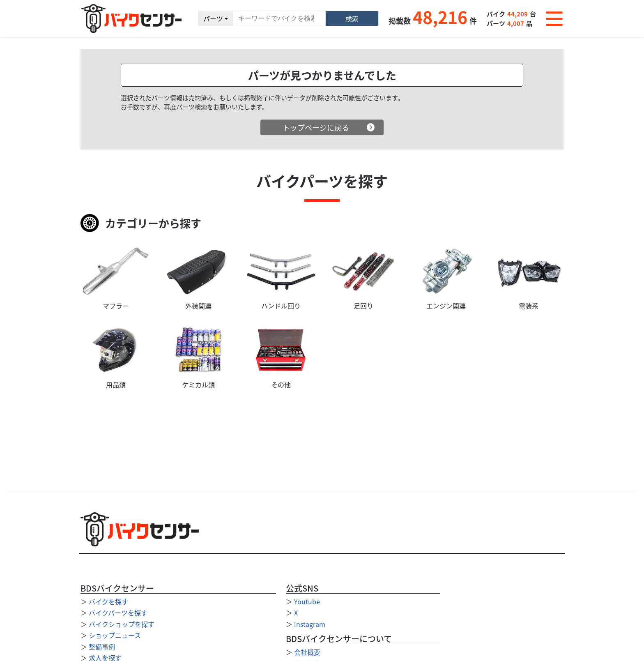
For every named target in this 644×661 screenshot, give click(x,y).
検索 (352, 18)
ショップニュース (115, 635)
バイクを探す (108, 601)
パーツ (213, 18)
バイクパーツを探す (118, 613)
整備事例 (102, 647)
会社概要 (307, 652)
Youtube (307, 601)
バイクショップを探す (122, 624)
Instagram (310, 624)
